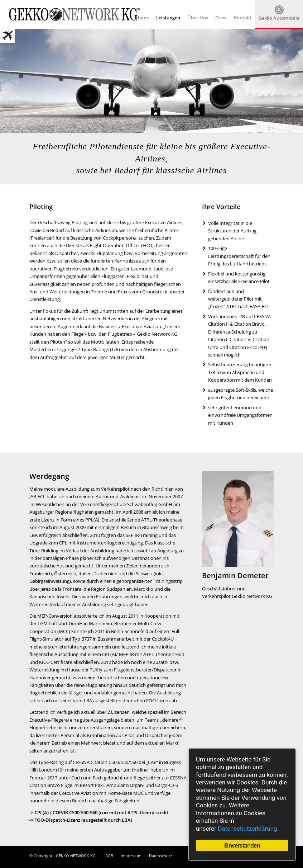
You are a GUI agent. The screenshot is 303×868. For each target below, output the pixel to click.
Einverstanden (242, 845)
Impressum (131, 856)
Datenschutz (160, 856)
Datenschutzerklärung (247, 829)
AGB (109, 856)
